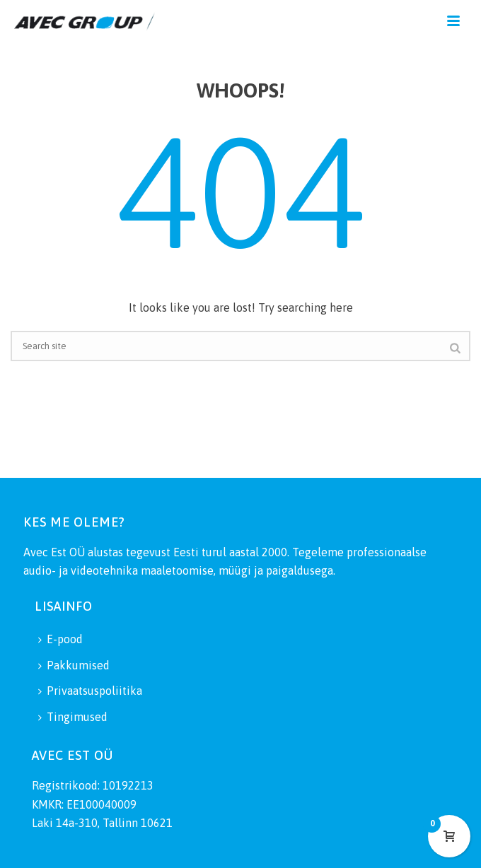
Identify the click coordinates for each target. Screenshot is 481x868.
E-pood (60, 639)
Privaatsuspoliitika (90, 691)
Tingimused (73, 717)
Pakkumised (74, 665)
